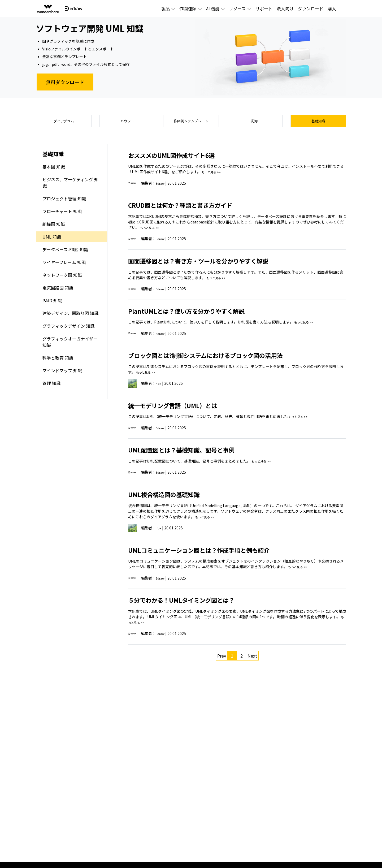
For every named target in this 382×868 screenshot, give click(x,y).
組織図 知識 (54, 227)
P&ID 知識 (52, 303)
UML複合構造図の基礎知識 (174, 497)
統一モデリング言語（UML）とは (185, 408)
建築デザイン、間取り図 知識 (70, 316)
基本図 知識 (54, 170)
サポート (264, 8)
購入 (332, 8)
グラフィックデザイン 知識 (68, 329)
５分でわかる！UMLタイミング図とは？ (196, 602)
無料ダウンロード (65, 82)
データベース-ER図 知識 (65, 252)
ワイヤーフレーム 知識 (64, 265)
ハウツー (127, 122)
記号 (255, 122)
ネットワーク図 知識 (62, 278)
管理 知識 (51, 386)
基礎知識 (318, 122)
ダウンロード (311, 8)
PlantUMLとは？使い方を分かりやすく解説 (202, 313)
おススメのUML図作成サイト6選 (183, 158)
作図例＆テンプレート (191, 122)
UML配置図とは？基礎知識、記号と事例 (196, 452)
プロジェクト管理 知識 (64, 201)
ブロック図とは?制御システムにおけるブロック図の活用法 (226, 358)
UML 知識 (52, 240)
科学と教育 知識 (58, 361)
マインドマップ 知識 (62, 373)
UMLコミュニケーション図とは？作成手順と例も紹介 (218, 552)
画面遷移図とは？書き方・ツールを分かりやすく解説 (217, 263)
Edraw (161, 186)
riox (159, 386)
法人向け (285, 8)
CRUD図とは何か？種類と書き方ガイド (195, 208)
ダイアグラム (64, 122)
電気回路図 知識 (58, 291)
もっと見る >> (213, 175)
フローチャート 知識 (62, 214)
